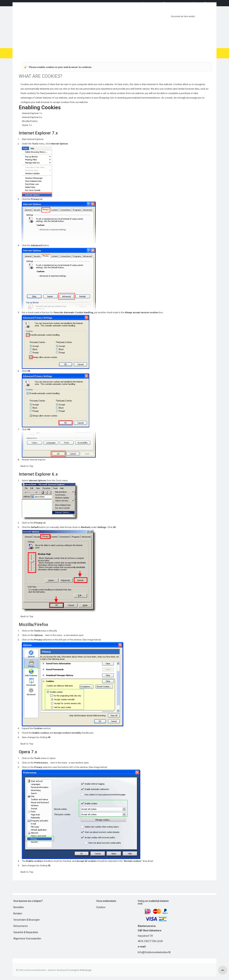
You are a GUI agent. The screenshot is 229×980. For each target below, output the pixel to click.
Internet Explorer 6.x (32, 117)
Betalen (18, 913)
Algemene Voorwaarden (27, 939)
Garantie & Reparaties (26, 932)
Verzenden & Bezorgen (27, 920)
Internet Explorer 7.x (32, 113)
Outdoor (101, 907)
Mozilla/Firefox (30, 121)
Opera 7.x (27, 125)
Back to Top (27, 466)
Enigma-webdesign (81, 970)
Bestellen (19, 907)
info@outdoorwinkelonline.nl (154, 952)
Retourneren (21, 926)
